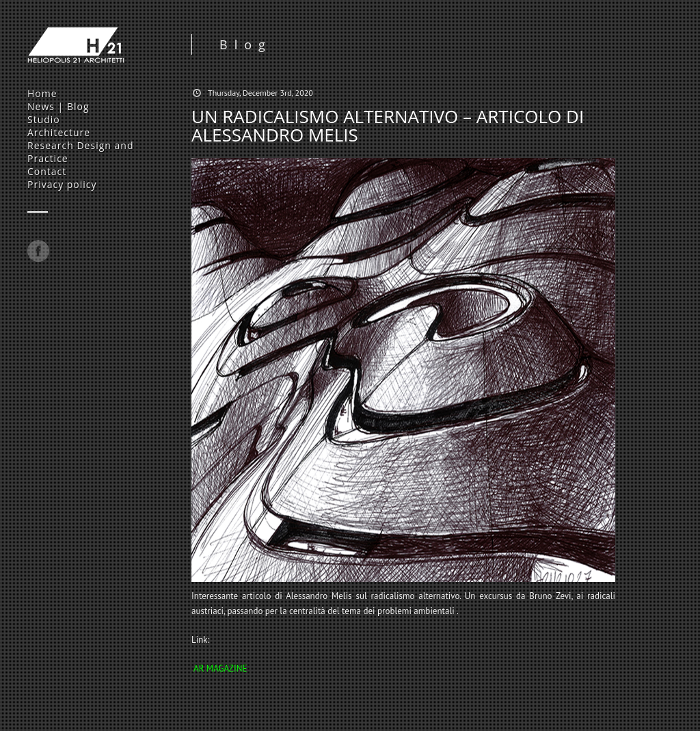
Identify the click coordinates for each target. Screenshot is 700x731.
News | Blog (58, 106)
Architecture (59, 132)
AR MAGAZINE (220, 668)
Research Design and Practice (80, 152)
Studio (44, 119)
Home (42, 93)
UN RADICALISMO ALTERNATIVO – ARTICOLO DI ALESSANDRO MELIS (388, 125)
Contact (47, 171)
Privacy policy (62, 184)
